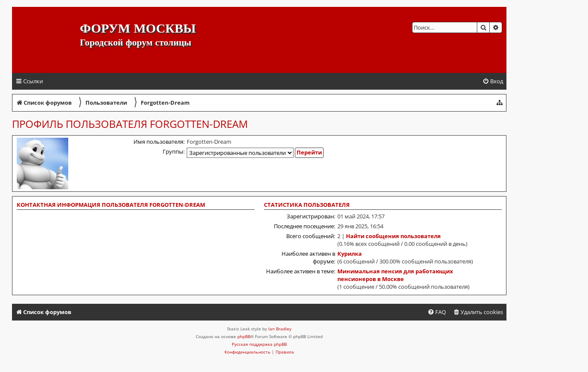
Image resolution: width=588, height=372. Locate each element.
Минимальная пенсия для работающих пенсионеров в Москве (395, 275)
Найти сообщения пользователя (393, 236)
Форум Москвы (138, 28)
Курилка (350, 254)
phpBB (244, 336)
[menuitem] (493, 81)
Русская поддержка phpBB (259, 344)
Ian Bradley (280, 329)
